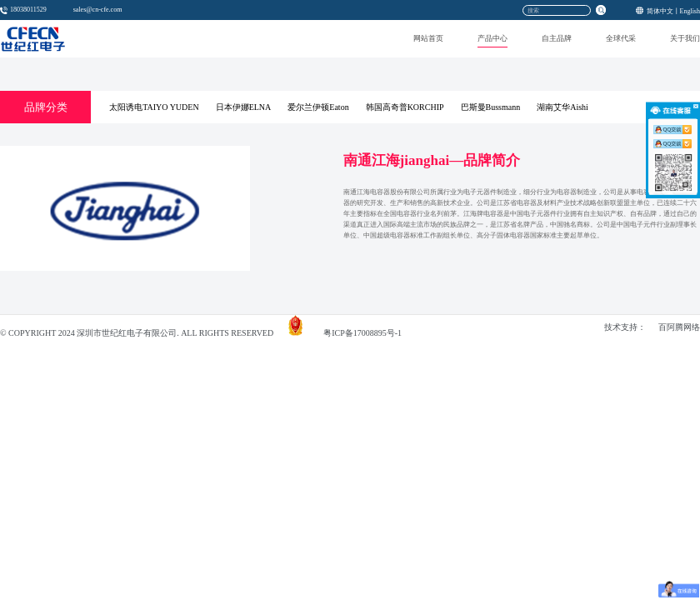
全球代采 (621, 38)
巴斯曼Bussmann (491, 107)
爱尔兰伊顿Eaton (318, 107)
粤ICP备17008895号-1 (362, 334)
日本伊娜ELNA (244, 107)
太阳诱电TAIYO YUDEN (154, 107)
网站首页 (428, 38)
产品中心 (492, 38)
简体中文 (660, 10)
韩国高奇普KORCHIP (405, 107)
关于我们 (685, 38)
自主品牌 (557, 38)
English (690, 10)
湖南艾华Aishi (562, 107)
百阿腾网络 (679, 328)
